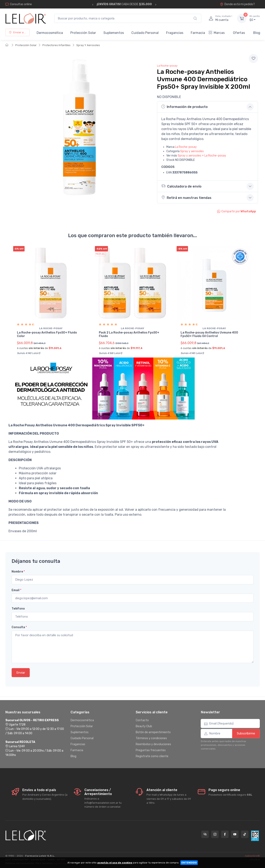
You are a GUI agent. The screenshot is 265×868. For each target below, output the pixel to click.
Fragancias (175, 33)
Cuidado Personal (145, 33)
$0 (255, 18)
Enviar (21, 672)
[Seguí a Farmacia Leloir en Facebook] (225, 834)
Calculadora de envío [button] (182, 186)
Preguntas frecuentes (151, 750)
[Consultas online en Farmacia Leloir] (205, 834)
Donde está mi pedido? (237, 4)
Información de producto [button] (185, 107)
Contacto (142, 720)
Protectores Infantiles (56, 45)
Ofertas (239, 33)
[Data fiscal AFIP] (255, 835)
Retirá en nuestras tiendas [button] (186, 197)
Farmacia (198, 33)
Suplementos (114, 33)
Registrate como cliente (152, 756)
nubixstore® (252, 855)
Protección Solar (83, 33)
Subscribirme (246, 733)
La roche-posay (51, 328)
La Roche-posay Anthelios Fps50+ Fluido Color (47, 334)
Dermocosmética (50, 33)
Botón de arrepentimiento (153, 732)
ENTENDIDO (189, 863)
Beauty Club (144, 726)
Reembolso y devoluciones (153, 744)
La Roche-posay (167, 66)
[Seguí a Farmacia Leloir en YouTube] (235, 834)
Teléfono (18, 608)
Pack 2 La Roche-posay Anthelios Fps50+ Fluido (129, 334)
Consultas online (19, 4)
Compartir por (237, 211)
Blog (257, 33)
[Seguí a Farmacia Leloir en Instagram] (215, 834)
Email (16, 590)
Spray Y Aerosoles (88, 45)
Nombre (18, 571)
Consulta (19, 627)
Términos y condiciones (151, 738)
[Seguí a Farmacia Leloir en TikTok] (245, 834)
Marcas (217, 33)
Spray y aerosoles (192, 151)
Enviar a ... (17, 32)
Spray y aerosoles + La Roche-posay (202, 156)
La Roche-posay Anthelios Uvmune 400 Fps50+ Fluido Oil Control (209, 334)
